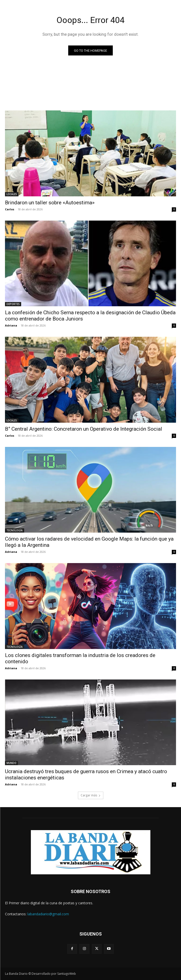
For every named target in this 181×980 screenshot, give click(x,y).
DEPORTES (13, 304)
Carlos (10, 209)
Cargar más (91, 795)
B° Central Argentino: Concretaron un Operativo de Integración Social (84, 429)
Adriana (11, 325)
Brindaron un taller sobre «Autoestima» (50, 203)
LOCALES (12, 194)
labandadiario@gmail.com (48, 914)
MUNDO (11, 763)
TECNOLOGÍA (15, 530)
